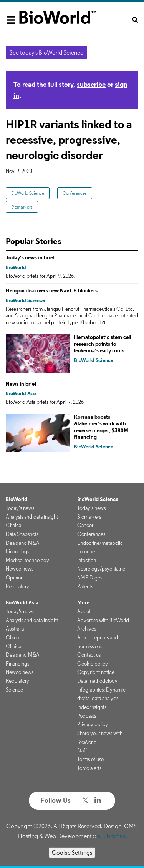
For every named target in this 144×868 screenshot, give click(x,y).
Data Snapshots (22, 534)
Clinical (14, 525)
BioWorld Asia (21, 393)
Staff (82, 750)
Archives (87, 629)
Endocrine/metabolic (100, 543)
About (84, 611)
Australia (15, 629)
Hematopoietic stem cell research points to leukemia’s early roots (103, 344)
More (83, 602)
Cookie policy (93, 664)
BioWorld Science (28, 193)
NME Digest (90, 578)
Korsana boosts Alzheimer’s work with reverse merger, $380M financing (101, 427)
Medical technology (27, 560)
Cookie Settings (72, 852)
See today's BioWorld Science (46, 52)
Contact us (89, 655)
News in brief (21, 384)
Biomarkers (22, 207)
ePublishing (112, 836)
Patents (85, 586)
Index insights (92, 707)
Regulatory (17, 586)
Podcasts (87, 716)
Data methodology (97, 681)
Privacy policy (93, 724)
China (12, 637)
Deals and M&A (23, 543)
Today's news (20, 508)
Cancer (85, 525)
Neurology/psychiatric (101, 569)
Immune (86, 551)
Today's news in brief (30, 257)
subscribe (91, 84)
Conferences (75, 193)
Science (14, 690)
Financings (17, 551)
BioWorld (16, 267)
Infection (87, 560)
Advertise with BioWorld (103, 620)
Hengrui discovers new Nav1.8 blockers (52, 290)
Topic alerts (89, 768)
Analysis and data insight (32, 517)
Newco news (20, 569)
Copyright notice (96, 672)
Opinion (15, 578)
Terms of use (90, 759)
